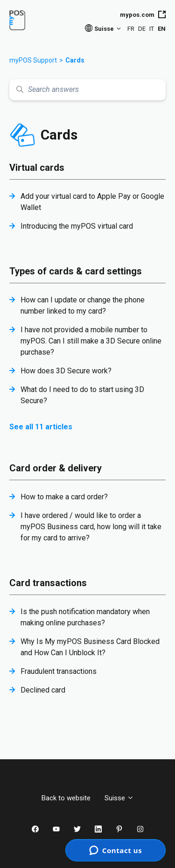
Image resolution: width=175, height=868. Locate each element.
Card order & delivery (56, 468)
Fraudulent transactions (59, 671)
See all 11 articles (41, 427)
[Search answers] (87, 90)
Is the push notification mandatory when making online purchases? (85, 617)
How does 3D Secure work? (66, 371)
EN (162, 29)
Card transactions (48, 583)
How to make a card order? (64, 497)
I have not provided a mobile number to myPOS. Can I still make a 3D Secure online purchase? (91, 341)
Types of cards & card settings (76, 271)
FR (131, 29)
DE (142, 29)
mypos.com (143, 14)
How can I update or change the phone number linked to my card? (83, 305)
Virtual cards (37, 168)
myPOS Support (33, 60)
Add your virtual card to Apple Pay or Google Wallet (92, 202)
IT (152, 29)
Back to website (66, 798)
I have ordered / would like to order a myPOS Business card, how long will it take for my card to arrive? (91, 527)
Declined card (43, 690)
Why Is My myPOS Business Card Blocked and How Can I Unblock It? (90, 647)
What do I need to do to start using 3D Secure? (82, 395)
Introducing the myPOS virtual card (77, 226)
